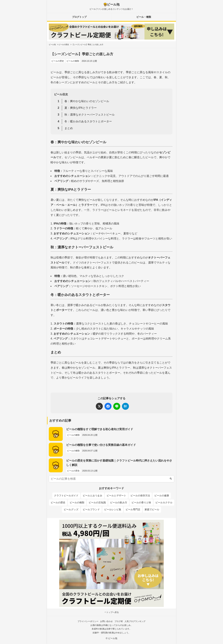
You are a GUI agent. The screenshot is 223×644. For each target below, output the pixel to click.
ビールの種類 (73, 61)
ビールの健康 (162, 496)
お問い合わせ (106, 621)
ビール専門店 (133, 509)
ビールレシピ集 (113, 509)
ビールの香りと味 (141, 502)
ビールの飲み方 (119, 502)
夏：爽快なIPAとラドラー (81, 108)
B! (126, 406)
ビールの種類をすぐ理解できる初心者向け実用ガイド (100, 429)
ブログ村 (119, 621)
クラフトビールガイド (66, 496)
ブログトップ (79, 17)
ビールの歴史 (58, 61)
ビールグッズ (71, 509)
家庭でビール (152, 509)
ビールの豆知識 (97, 502)
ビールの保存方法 (140, 496)
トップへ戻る (111, 612)
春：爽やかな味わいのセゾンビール (87, 101)
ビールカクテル (164, 502)
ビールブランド (91, 509)
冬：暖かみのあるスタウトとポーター (88, 121)
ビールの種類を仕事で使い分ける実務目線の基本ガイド (101, 445)
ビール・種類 (144, 17)
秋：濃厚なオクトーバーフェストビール (90, 115)
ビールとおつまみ (93, 496)
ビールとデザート (116, 496)
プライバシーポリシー (88, 621)
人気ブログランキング (135, 621)
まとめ (69, 128)
